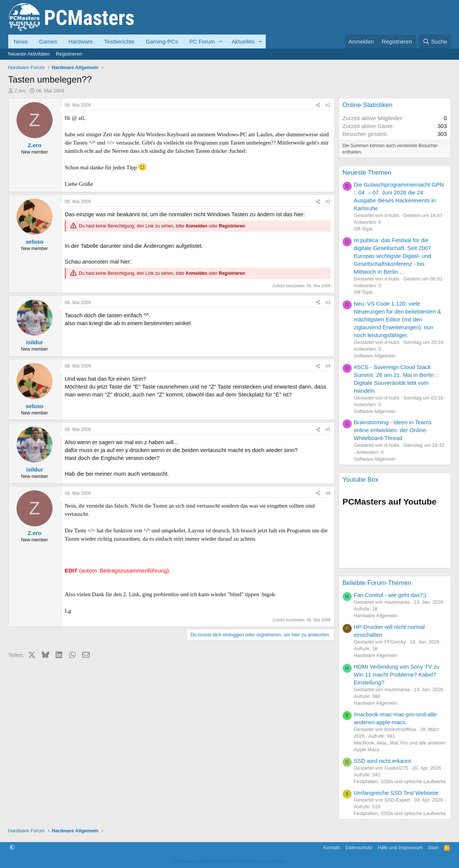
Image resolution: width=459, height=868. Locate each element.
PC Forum (202, 41)
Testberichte (119, 41)
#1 (328, 105)
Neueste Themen (367, 173)
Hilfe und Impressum (400, 848)
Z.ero (20, 91)
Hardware (81, 41)
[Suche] (435, 41)
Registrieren (69, 54)
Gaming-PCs (162, 41)
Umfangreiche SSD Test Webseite (396, 793)
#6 (328, 493)
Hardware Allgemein (376, 616)
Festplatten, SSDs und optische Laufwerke (400, 781)
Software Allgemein (375, 356)
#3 (328, 303)
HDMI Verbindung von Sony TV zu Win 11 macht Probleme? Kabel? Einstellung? (397, 674)
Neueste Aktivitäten (29, 54)
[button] (221, 41)
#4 (328, 366)
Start (433, 848)
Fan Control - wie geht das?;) (390, 595)
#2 (328, 202)
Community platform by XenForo (230, 861)
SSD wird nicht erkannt (383, 761)
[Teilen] (318, 105)
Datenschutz (359, 848)
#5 (328, 429)
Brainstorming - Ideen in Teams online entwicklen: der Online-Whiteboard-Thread (393, 430)
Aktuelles (243, 41)
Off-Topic (364, 229)
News (21, 41)
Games (48, 41)
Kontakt (331, 848)
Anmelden (196, 226)
